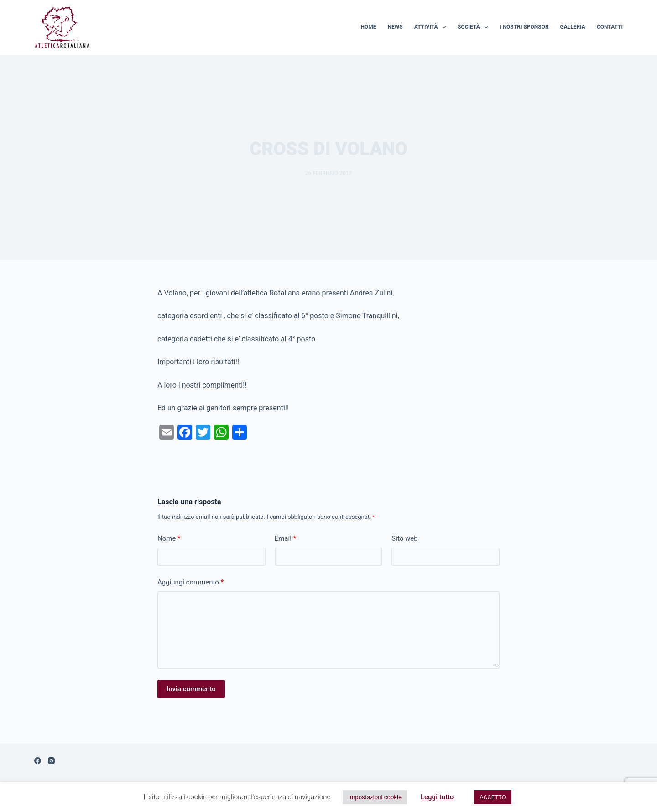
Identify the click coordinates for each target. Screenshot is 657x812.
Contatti (610, 27)
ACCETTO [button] (493, 797)
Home (369, 27)
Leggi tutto (437, 797)
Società (475, 27)
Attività (432, 27)
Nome (169, 539)
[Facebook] (38, 761)
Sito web (404, 538)
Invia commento (191, 689)
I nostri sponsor (524, 27)
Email (286, 539)
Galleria (573, 27)
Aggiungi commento (190, 582)
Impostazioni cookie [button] (375, 797)
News (395, 27)
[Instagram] (51, 761)
